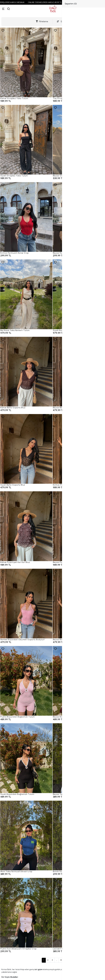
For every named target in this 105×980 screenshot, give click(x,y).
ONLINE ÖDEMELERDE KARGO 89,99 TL (49, 2)
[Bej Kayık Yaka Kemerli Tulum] (26, 294)
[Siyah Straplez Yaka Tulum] (26, 140)
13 (61, 960)
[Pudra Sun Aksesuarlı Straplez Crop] (26, 913)
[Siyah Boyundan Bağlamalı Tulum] (26, 758)
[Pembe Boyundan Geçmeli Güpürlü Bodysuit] (26, 604)
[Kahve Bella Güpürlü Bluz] (26, 372)
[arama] (9, 9)
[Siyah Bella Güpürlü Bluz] (26, 449)
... (56, 960)
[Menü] (3, 9)
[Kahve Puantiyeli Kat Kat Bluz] (26, 526)
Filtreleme (42, 22)
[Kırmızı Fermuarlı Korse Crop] (26, 217)
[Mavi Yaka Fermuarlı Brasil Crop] (26, 835)
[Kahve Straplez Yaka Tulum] (26, 62)
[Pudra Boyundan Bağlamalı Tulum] (26, 681)
